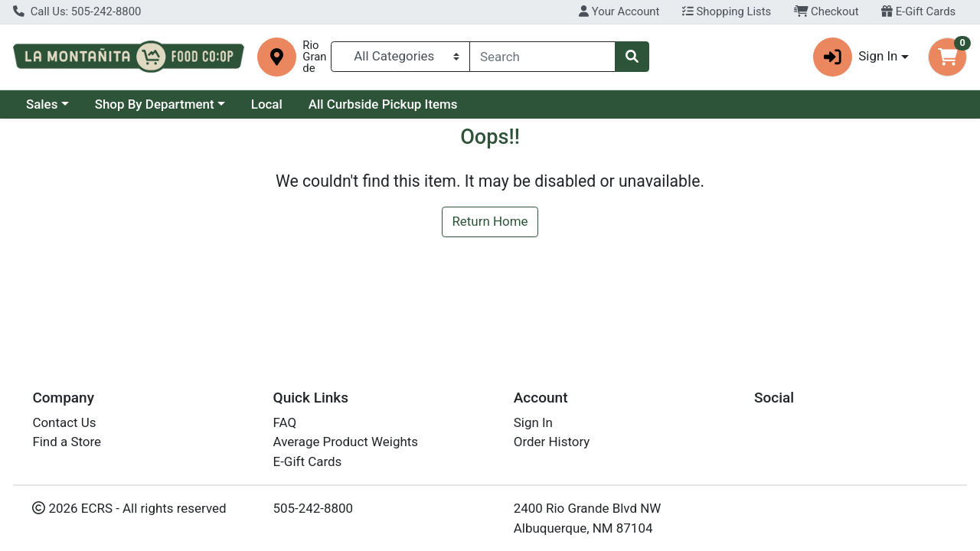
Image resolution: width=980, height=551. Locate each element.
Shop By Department (155, 104)
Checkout (826, 11)
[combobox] (542, 57)
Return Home (490, 221)
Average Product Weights (346, 442)
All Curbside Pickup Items (383, 104)
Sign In (533, 422)
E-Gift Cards (918, 11)
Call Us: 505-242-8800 (77, 11)
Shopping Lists (727, 11)
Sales (42, 104)
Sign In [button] (856, 57)
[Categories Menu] (400, 57)
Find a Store (67, 442)
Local (267, 104)
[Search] (542, 57)
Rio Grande (314, 57)
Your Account (619, 11)
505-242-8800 (314, 508)
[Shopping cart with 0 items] (947, 57)
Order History (552, 442)
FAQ (285, 422)
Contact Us (64, 422)
